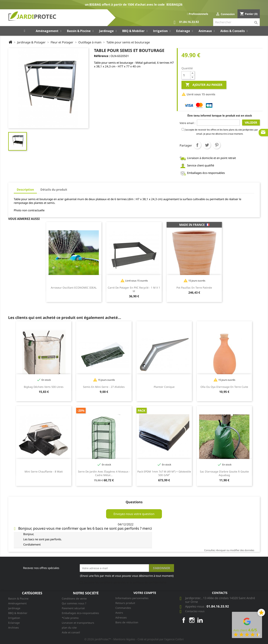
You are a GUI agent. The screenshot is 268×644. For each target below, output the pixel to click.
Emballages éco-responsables (80, 613)
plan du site (69, 628)
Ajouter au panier (204, 85)
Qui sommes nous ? (74, 603)
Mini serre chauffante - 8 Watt (44, 472)
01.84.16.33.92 (186, 22)
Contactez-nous (195, 611)
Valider (251, 123)
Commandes (123, 608)
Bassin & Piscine (18, 598)
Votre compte (145, 593)
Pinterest (217, 145)
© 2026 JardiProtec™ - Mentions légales (110, 639)
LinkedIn (200, 620)
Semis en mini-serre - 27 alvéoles (104, 387)
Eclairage (14, 623)
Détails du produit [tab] (54, 190)
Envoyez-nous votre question (134, 514)
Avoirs (119, 613)
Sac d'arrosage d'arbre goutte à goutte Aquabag (224, 473)
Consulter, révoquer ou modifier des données (229, 550)
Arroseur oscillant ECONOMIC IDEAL (74, 288)
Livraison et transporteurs (78, 623)
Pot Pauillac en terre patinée (194, 288)
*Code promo (70, 618)
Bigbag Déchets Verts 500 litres (44, 387)
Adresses (121, 617)
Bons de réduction (127, 622)
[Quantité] (186, 75)
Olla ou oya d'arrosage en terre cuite (224, 387)
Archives (13, 628)
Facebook (184, 620)
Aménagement (17, 603)
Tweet (207, 145)
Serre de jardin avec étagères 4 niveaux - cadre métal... (104, 473)
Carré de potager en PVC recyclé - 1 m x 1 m (134, 289)
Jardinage (14, 608)
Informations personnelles (132, 598)
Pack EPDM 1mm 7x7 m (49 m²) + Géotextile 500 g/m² (164, 473)
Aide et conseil (71, 632)
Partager (197, 145)
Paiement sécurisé (73, 608)
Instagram (192, 620)
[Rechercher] (236, 22)
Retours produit (125, 603)
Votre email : (187, 123)
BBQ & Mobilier (18, 613)
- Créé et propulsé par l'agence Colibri (160, 639)
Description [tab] (25, 190)
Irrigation (14, 618)
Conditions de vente (74, 598)
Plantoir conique (164, 387)
